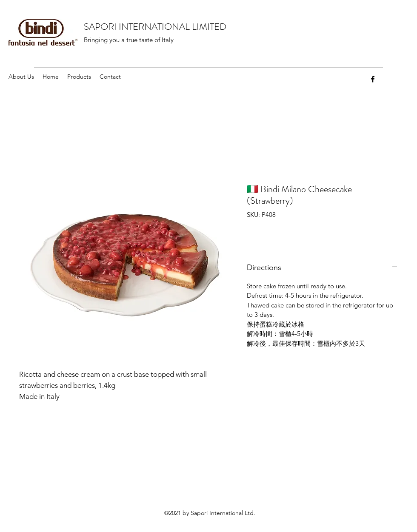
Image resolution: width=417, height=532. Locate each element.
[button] (79, 77)
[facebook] (373, 79)
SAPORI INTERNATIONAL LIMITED (155, 27)
